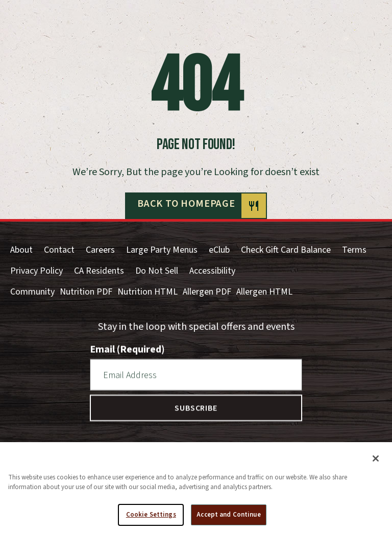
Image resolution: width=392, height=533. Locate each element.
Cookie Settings (151, 519)
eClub (219, 250)
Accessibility (212, 271)
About (21, 250)
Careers (100, 250)
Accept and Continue (228, 519)
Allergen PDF (207, 292)
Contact (59, 250)
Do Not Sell (157, 271)
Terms (354, 250)
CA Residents (99, 271)
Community (32, 292)
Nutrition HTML (148, 292)
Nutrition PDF (86, 292)
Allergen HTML (264, 292)
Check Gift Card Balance (286, 250)
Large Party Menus (162, 250)
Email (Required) (127, 349)
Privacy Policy (36, 271)
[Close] (376, 463)
